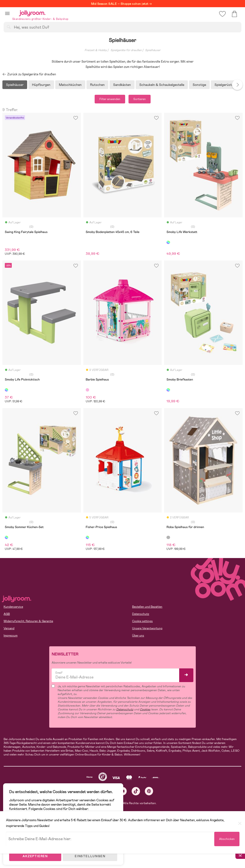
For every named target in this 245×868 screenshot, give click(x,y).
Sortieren (140, 99)
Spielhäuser (153, 50)
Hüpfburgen (41, 85)
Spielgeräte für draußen (126, 50)
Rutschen (97, 85)
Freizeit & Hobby (96, 50)
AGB (7, 614)
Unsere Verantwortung (147, 628)
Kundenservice (13, 607)
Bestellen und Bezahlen (147, 607)
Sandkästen (122, 85)
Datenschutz (141, 614)
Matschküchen (70, 85)
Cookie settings (142, 621)
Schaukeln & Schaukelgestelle (162, 85)
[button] (7, 13)
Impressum (11, 636)
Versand (9, 628)
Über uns (138, 636)
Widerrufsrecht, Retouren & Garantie (28, 621)
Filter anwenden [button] (110, 99)
